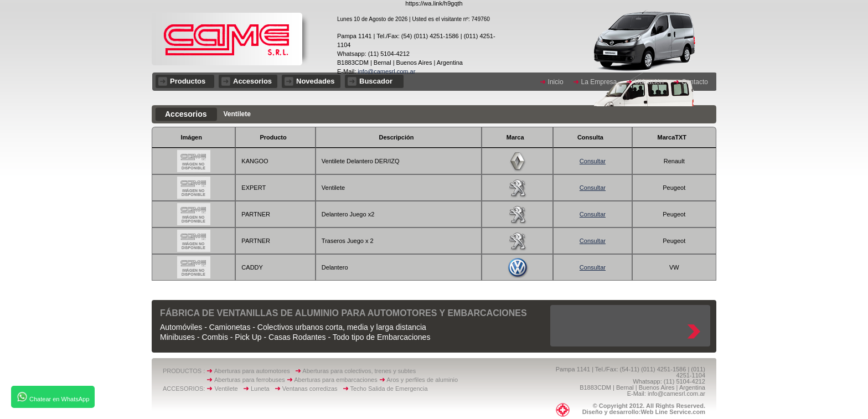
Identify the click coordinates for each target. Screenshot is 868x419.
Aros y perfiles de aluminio (424, 380)
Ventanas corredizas (312, 389)
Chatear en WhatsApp (53, 397)
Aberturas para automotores (252, 371)
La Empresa (599, 82)
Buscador (376, 81)
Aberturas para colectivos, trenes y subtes (359, 371)
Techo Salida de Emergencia (389, 389)
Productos (188, 81)
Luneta (263, 389)
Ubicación (649, 82)
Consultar (593, 161)
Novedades (315, 81)
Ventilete (229, 389)
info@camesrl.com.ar (386, 71)
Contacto (695, 82)
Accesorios (252, 81)
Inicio (556, 82)
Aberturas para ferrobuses (250, 380)
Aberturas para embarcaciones (335, 380)
